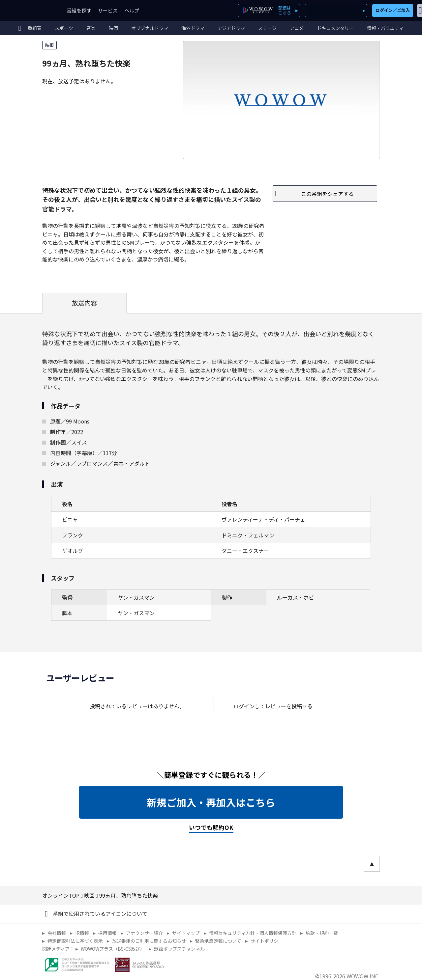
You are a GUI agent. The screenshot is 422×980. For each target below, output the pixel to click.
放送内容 (84, 303)
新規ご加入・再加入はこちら (211, 802)
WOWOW (29, 10)
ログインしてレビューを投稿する (273, 706)
